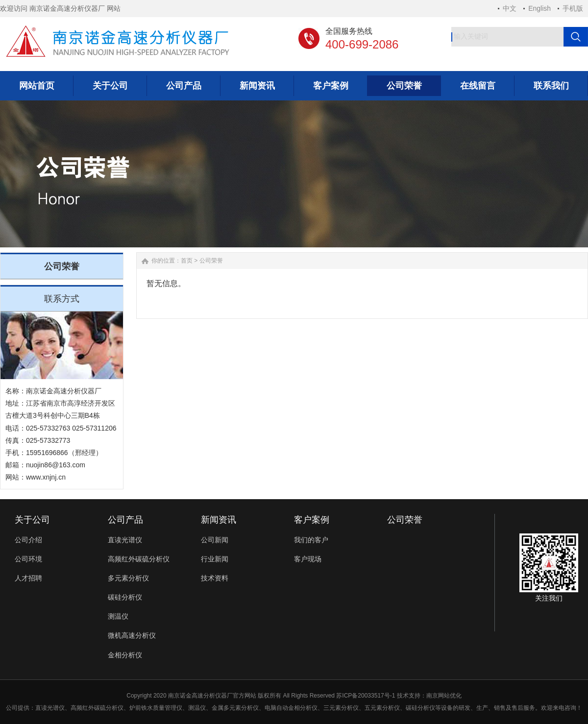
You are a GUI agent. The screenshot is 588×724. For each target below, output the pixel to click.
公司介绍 (28, 540)
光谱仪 (56, 708)
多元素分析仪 (128, 578)
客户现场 (308, 559)
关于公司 (32, 520)
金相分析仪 (125, 655)
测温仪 (118, 616)
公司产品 (125, 520)
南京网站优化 (444, 696)
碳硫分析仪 (109, 708)
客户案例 (312, 520)
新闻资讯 (219, 520)
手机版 (573, 8)
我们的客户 (311, 540)
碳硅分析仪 (125, 597)
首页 (187, 261)
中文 (510, 8)
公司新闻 (215, 540)
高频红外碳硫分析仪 (139, 559)
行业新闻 (215, 559)
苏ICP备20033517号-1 (366, 696)
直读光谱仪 (125, 540)
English (539, 8)
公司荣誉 (211, 261)
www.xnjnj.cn (46, 477)
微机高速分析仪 (132, 635)
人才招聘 (28, 578)
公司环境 (28, 559)
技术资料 (215, 578)
